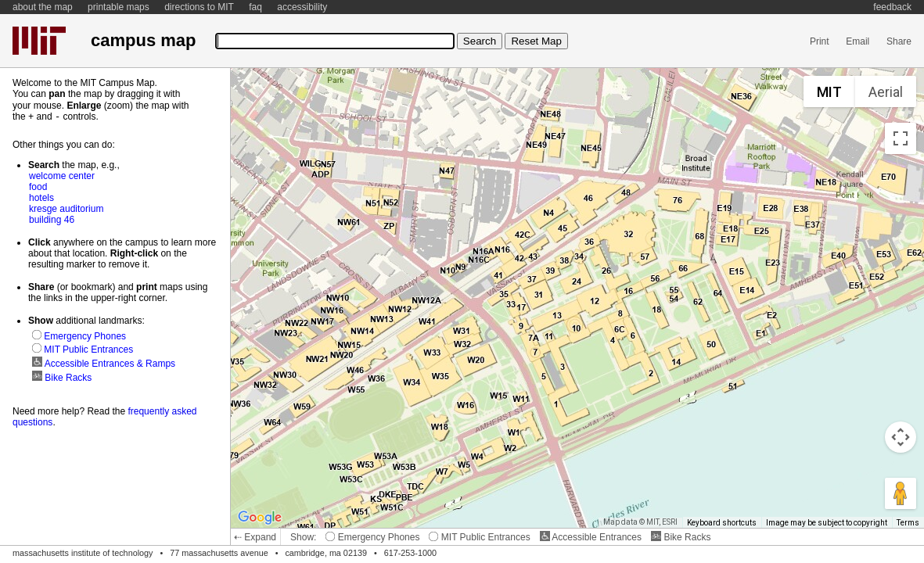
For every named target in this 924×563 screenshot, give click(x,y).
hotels (41, 197)
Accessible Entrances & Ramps (104, 363)
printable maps (119, 7)
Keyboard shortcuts (722, 523)
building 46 (52, 219)
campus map (143, 40)
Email (857, 41)
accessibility (302, 7)
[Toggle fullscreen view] (901, 138)
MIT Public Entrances (479, 537)
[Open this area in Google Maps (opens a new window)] (260, 518)
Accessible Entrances (591, 537)
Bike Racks (681, 537)
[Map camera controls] (901, 437)
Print (820, 41)
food (38, 186)
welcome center (62, 175)
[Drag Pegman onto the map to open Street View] (901, 493)
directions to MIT (199, 7)
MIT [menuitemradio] (829, 92)
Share (899, 41)
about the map (43, 7)
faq (255, 7)
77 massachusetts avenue (219, 553)
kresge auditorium (66, 208)
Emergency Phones (372, 537)
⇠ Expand (255, 537)
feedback (892, 7)
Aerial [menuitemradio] (886, 92)
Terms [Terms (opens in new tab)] (908, 523)
